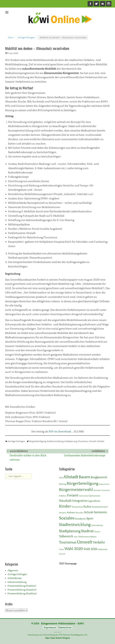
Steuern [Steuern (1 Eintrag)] (97, 532)
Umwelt (93, 441)
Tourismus (83, 441)
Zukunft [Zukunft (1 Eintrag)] (62, 554)
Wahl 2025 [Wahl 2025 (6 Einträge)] (90, 549)
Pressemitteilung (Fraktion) (22, 586)
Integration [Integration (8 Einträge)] (80, 501)
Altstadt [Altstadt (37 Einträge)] (71, 477)
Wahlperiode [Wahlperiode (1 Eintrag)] (103, 549)
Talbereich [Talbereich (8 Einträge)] (66, 536)
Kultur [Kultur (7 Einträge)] (87, 507)
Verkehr (101, 441)
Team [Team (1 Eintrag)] (76, 537)
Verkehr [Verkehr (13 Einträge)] (99, 542)
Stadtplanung (71, 441)
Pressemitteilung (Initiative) (22, 590)
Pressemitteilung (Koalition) (22, 593)
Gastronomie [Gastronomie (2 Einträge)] (95, 496)
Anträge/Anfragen (27, 38)
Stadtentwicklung (55, 441)
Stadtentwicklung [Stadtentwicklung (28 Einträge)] (75, 525)
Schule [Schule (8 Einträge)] (89, 512)
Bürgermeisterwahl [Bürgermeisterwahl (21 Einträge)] (76, 490)
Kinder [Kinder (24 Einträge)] (65, 506)
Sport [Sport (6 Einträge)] (90, 519)
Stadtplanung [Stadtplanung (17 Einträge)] (70, 531)
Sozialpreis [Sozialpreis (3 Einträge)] (80, 519)
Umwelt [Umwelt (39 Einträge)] (85, 542)
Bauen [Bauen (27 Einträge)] (84, 477)
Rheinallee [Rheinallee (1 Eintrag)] (80, 513)
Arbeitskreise (15, 578)
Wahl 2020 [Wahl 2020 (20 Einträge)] (74, 549)
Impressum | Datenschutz (58, 627)
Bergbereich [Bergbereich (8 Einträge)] (99, 477)
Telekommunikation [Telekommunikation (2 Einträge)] (87, 537)
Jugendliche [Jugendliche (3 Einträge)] (94, 501)
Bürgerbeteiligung (38, 441)
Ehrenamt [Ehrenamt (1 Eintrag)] (97, 490)
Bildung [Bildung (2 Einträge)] (63, 484)
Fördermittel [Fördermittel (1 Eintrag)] (83, 496)
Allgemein (13, 570)
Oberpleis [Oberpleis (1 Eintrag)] (63, 513)
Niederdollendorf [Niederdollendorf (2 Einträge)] (100, 507)
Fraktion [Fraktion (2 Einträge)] (63, 496)
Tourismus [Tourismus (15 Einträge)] (68, 542)
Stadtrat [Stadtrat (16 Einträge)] (87, 531)
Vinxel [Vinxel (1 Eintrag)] (61, 549)
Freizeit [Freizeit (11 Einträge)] (73, 495)
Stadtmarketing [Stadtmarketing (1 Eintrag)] (97, 525)
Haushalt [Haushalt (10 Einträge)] (65, 501)
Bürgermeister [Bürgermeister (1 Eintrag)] (104, 484)
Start (11, 38)
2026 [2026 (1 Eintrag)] (61, 478)
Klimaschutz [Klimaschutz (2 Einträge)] (77, 507)
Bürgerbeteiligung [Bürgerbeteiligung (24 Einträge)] (82, 484)
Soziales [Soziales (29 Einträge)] (67, 518)
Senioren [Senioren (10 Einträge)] (100, 512)
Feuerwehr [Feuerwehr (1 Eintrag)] (105, 490)
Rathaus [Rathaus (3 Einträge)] (71, 513)
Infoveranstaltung (17, 582)
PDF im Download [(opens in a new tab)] (60, 432)
